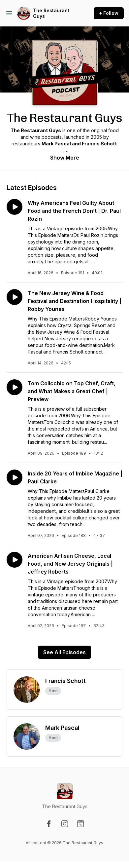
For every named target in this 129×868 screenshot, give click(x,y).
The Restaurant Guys (51, 13)
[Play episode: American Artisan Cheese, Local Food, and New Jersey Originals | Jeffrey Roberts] (15, 560)
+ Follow (109, 13)
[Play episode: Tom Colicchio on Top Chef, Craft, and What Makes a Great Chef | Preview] (15, 387)
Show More (65, 158)
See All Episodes (64, 652)
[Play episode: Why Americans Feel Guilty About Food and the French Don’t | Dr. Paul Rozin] (15, 207)
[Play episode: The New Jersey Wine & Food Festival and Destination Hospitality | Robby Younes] (15, 297)
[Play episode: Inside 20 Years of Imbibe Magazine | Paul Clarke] (15, 477)
